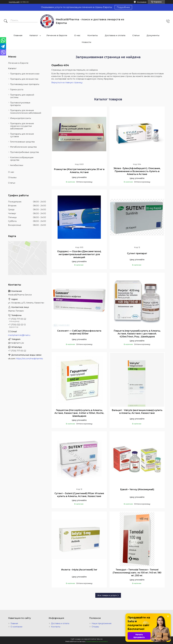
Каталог (34, 35)
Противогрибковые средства (24, 152)
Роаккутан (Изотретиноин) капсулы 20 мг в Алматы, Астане (79, 171)
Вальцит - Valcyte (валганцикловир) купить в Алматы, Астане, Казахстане (137, 412)
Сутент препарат (137, 253)
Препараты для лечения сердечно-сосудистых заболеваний (22, 126)
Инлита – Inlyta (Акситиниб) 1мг (79, 570)
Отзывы (12, 177)
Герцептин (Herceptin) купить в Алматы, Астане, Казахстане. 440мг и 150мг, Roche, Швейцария (79, 413)
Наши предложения (102, 623)
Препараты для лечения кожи (25, 74)
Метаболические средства (23, 147)
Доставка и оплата (115, 35)
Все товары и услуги (107, 595)
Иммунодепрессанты (21, 118)
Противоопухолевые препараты (20, 104)
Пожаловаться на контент (97, 641)
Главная (18, 35)
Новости (86, 42)
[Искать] (6, 21)
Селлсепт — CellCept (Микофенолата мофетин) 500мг (79, 332)
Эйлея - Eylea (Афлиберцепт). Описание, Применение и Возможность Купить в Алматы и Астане (137, 171)
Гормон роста (17, 90)
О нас (77, 35)
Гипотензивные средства (22, 142)
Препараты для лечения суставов (22, 135)
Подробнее (123, 7)
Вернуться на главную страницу (67, 83)
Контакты (93, 35)
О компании (16, 627)
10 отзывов (142, 2)
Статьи (136, 35)
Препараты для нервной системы (22, 96)
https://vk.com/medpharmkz (29, 359)
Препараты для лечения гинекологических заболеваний (26, 112)
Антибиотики (17, 165)
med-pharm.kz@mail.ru (19, 335)
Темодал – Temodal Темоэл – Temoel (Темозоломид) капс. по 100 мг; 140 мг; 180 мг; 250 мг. (137, 573)
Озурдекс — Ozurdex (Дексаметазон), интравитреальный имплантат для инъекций (79, 254)
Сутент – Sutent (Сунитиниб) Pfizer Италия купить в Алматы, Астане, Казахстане (79, 495)
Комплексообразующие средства (22, 159)
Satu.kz (100, 639)
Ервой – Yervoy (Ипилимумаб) (137, 489)
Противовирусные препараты (25, 84)
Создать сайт (14, 2)
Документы (153, 35)
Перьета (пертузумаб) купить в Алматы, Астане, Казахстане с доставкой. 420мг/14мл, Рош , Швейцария (137, 334)
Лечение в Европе (57, 35)
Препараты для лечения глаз (24, 79)
